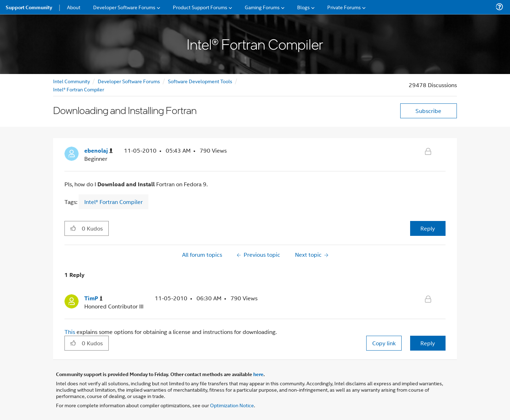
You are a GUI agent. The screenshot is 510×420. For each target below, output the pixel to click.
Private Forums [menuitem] (344, 7)
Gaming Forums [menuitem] (262, 7)
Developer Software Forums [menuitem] (124, 7)
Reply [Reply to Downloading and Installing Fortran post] (428, 228)
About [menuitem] (74, 7)
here (258, 374)
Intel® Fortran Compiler (79, 89)
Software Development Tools (200, 81)
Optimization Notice (232, 405)
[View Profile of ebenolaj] (98, 151)
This (70, 332)
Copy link (384, 343)
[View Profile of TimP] (93, 298)
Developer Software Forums (129, 81)
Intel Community (72, 81)
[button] (73, 228)
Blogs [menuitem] (304, 7)
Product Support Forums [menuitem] (200, 7)
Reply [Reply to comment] (428, 343)
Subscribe (428, 111)
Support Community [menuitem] (29, 7)
